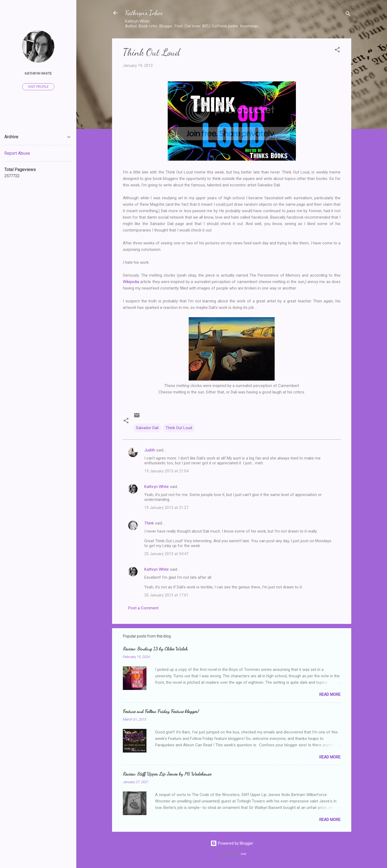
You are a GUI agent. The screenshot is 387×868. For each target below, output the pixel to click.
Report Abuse (17, 153)
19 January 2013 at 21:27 (166, 508)
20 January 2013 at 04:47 (166, 554)
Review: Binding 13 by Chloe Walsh (155, 649)
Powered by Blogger (232, 843)
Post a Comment (143, 608)
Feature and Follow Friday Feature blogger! (161, 711)
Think (149, 523)
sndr (243, 854)
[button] (337, 51)
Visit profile (38, 87)
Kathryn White (157, 487)
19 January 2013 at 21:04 (166, 471)
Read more (330, 695)
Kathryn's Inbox (144, 13)
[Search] (348, 15)
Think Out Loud (179, 428)
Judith (150, 450)
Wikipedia (131, 282)
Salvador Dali (147, 428)
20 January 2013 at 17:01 (166, 595)
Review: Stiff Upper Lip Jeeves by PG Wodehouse (167, 774)
